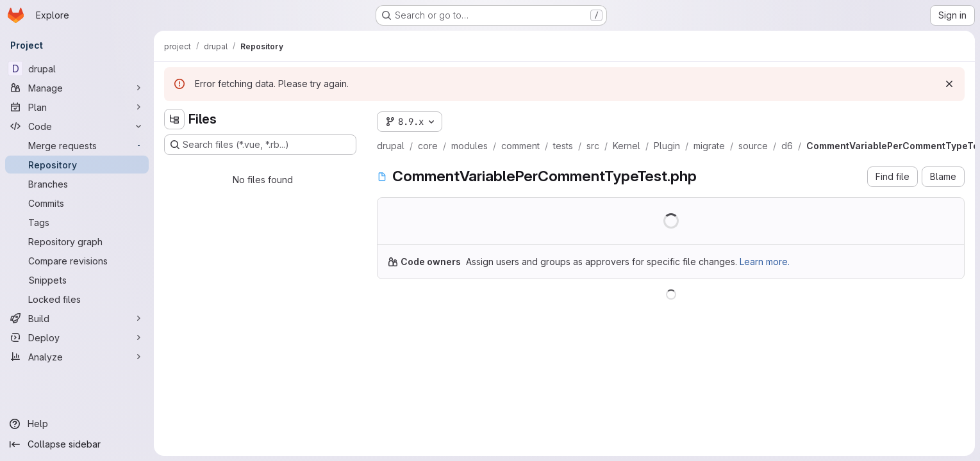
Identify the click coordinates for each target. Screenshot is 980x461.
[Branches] (77, 184)
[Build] (77, 318)
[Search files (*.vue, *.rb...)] (260, 145)
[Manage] (77, 88)
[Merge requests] (77, 145)
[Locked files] (77, 299)
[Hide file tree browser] (174, 119)
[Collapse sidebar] (77, 444)
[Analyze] (77, 357)
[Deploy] (77, 337)
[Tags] (77, 222)
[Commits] (77, 203)
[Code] (77, 126)
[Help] (77, 424)
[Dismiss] (949, 84)
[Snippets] (77, 280)
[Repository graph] (77, 241)
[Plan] (77, 107)
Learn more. (765, 262)
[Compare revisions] (77, 261)
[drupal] (77, 69)
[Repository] (77, 165)
